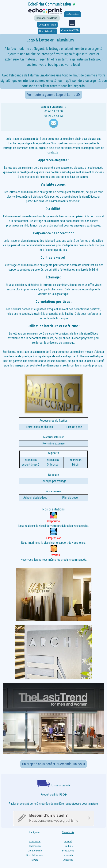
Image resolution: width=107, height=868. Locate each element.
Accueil (68, 841)
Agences (68, 860)
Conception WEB (47, 25)
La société (68, 855)
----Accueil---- (73, 14)
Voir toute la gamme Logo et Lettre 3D (53, 95)
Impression (35, 846)
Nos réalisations (47, 31)
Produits (68, 846)
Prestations (68, 851)
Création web (35, 851)
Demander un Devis (47, 18)
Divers (35, 860)
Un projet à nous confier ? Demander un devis (54, 764)
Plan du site (68, 832)
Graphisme (35, 841)
